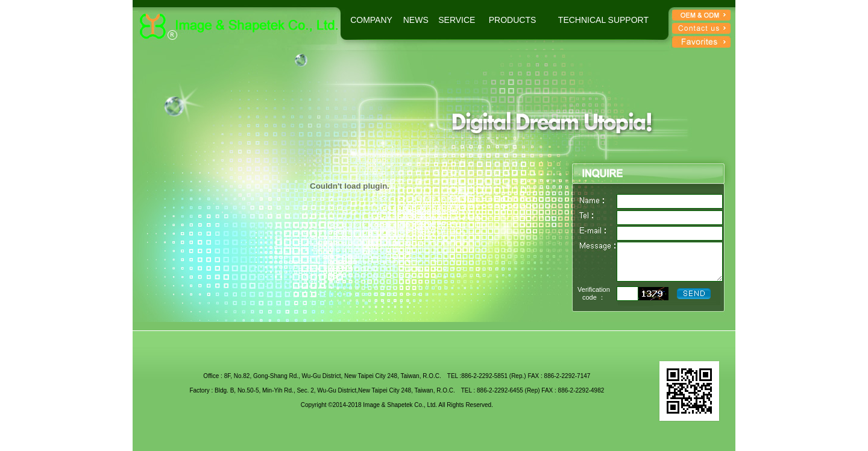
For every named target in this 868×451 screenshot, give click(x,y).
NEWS (416, 20)
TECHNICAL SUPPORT (603, 20)
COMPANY (371, 20)
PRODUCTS (513, 20)
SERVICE (457, 20)
